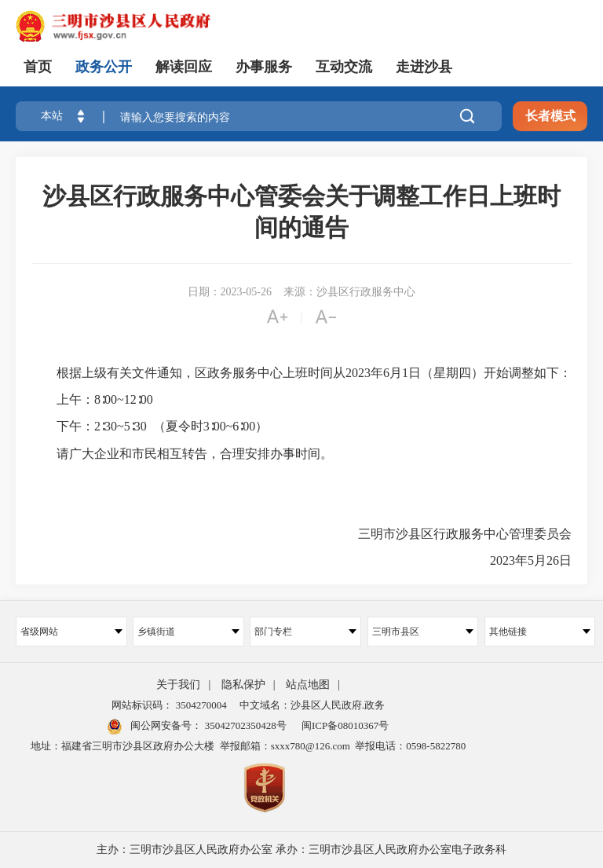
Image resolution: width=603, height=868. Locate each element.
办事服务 (264, 67)
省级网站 (71, 632)
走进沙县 (424, 67)
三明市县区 (423, 632)
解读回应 (184, 67)
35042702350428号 (244, 725)
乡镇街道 (188, 632)
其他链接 (540, 632)
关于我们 (178, 685)
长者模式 (550, 116)
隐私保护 (243, 685)
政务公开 (104, 67)
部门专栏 (305, 632)
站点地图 (308, 685)
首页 (38, 67)
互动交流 (344, 67)
